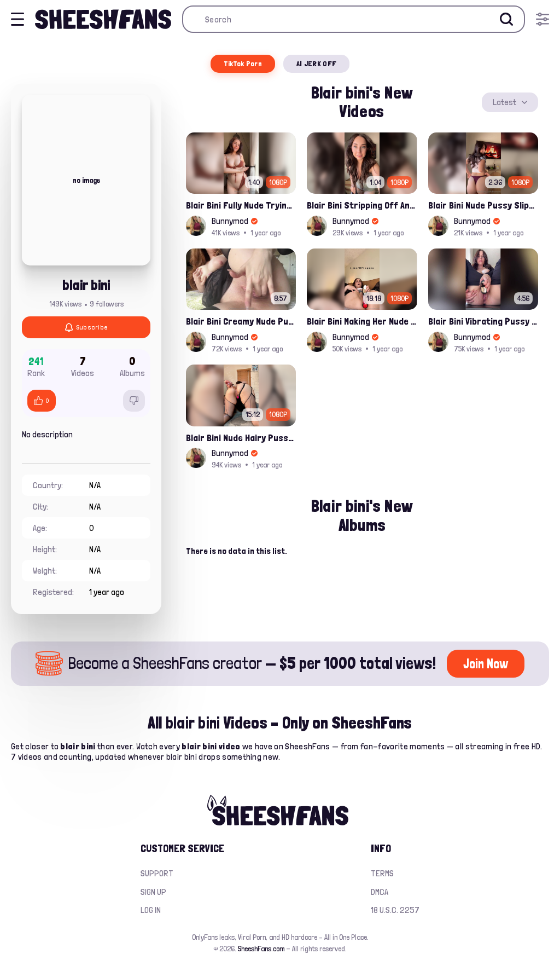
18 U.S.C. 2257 (395, 910)
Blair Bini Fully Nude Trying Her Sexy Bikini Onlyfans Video (241, 205)
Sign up (153, 892)
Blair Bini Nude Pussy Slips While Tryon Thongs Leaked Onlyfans (483, 205)
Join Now (486, 664)
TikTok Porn (243, 63)
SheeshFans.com (261, 949)
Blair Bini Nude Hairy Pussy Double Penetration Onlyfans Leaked (241, 438)
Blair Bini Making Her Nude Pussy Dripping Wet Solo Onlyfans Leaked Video (362, 321)
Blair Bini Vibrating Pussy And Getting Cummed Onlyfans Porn (483, 321)
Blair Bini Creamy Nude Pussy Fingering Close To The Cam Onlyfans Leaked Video (241, 321)
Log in (151, 910)
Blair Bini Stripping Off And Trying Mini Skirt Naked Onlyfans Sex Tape (362, 205)
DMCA (380, 892)
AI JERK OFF (316, 63)
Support (157, 873)
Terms (382, 873)
